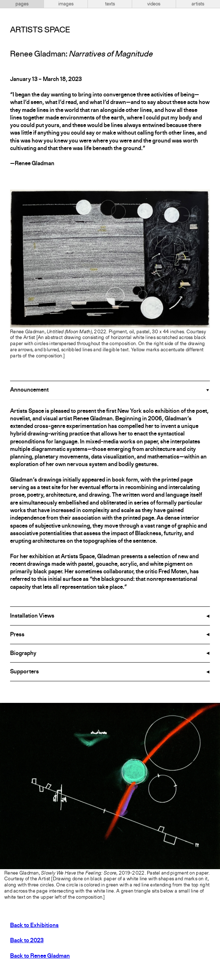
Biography (23, 654)
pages (22, 4)
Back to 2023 (27, 941)
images (66, 4)
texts (110, 4)
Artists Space (40, 30)
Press (17, 635)
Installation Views (32, 616)
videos (154, 4)
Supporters (24, 672)
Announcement (29, 390)
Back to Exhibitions (34, 926)
